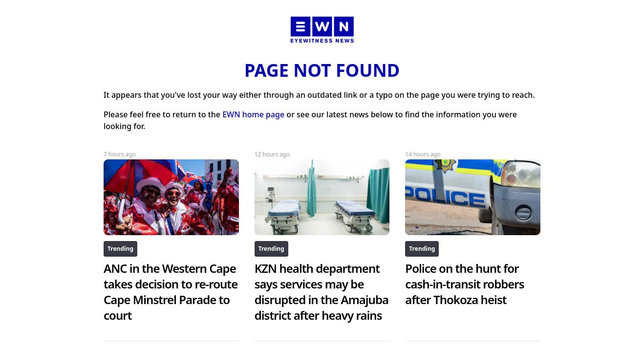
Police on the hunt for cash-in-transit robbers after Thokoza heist (464, 284)
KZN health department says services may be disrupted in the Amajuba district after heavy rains (322, 292)
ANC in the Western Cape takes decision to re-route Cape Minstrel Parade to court (171, 292)
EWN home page (253, 114)
